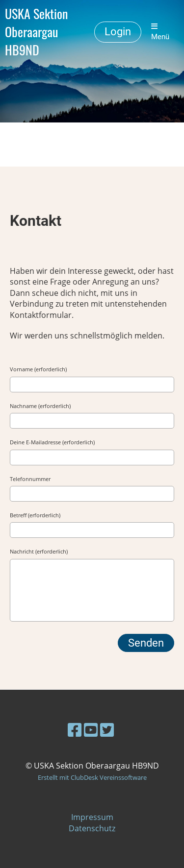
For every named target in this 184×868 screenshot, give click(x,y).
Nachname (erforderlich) (40, 406)
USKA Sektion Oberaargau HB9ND (36, 32)
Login (118, 32)
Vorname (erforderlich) (38, 369)
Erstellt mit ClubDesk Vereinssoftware (92, 777)
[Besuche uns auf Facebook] (75, 730)
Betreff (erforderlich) (35, 515)
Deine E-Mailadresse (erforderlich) (52, 442)
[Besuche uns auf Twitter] (107, 730)
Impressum (92, 817)
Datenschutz (92, 828)
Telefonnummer (30, 479)
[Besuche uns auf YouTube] (91, 730)
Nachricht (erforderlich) (39, 551)
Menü (160, 32)
